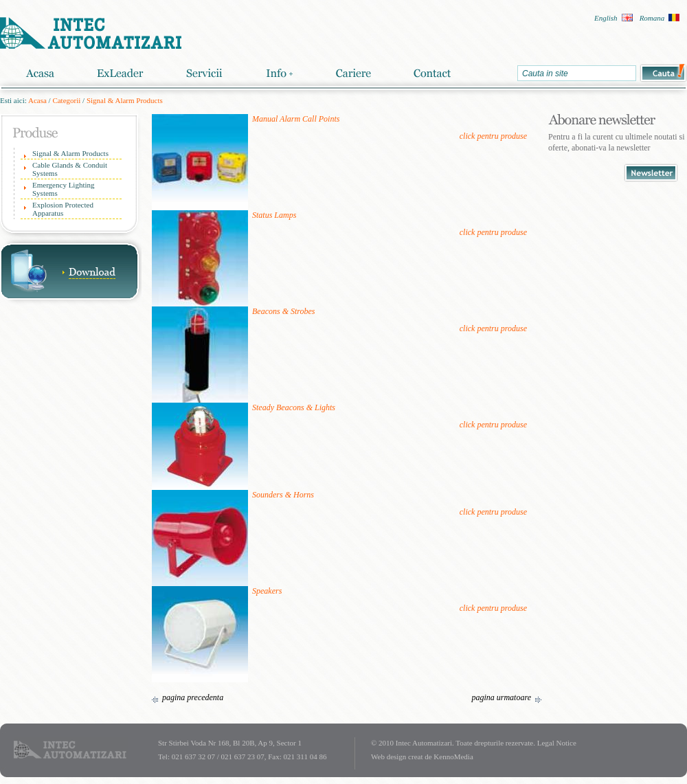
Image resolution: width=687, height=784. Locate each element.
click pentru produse (493, 136)
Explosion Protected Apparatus (63, 209)
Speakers (267, 591)
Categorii (66, 100)
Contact (432, 73)
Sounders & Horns (283, 495)
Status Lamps (274, 215)
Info (279, 73)
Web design (388, 757)
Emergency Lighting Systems (64, 189)
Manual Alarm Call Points (296, 119)
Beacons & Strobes (284, 311)
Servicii (204, 73)
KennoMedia (453, 757)
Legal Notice (557, 743)
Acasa (40, 73)
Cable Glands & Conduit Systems (70, 169)
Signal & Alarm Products (125, 100)
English (606, 18)
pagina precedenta (193, 697)
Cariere (353, 73)
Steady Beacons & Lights (294, 407)
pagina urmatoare (501, 697)
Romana (652, 18)
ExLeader (120, 73)
